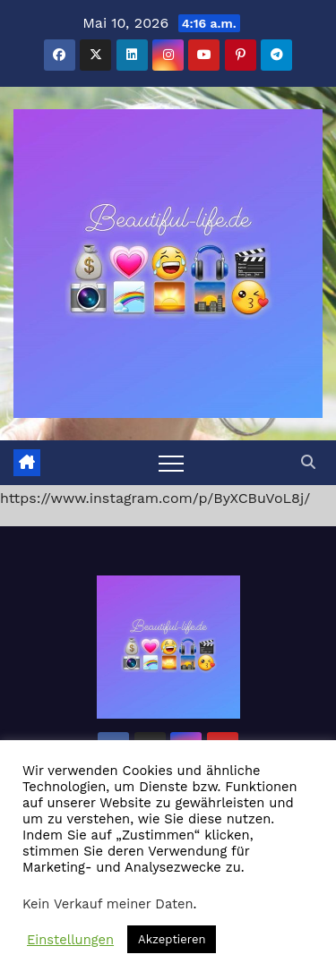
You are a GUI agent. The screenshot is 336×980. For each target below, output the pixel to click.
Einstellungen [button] (70, 940)
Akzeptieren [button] (172, 939)
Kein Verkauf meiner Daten (108, 904)
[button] (308, 462)
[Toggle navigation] (171, 463)
